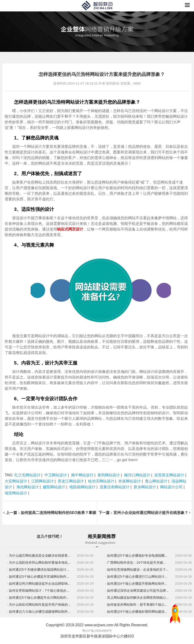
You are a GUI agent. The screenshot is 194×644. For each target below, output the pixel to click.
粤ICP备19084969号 (97, 631)
